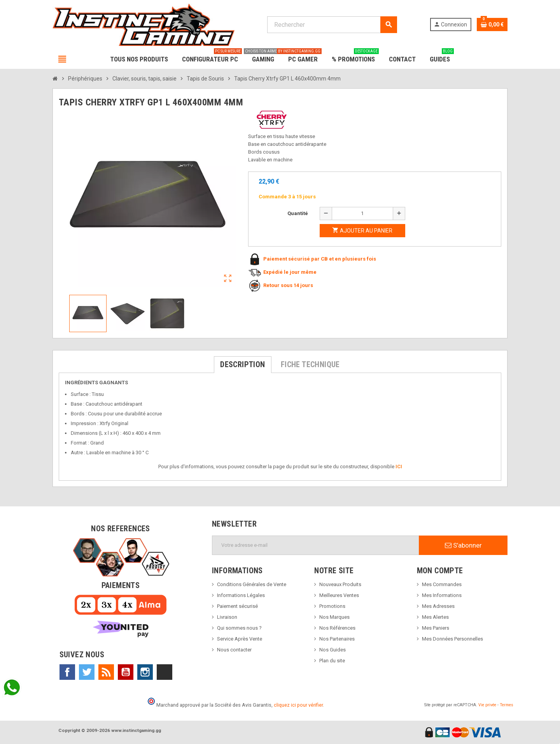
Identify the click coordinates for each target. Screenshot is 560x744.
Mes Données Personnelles (452, 639)
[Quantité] (362, 214)
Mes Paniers (436, 628)
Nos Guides (332, 650)
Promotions (332, 606)
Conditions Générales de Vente (252, 584)
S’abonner (463, 545)
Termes (507, 705)
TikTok (164, 672)
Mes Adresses (438, 606)
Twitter (87, 672)
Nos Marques (334, 617)
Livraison (227, 617)
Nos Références (337, 628)
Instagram (145, 672)
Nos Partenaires (337, 639)
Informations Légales (241, 595)
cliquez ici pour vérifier (298, 705)
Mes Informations (442, 595)
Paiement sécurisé (237, 606)
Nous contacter (234, 650)
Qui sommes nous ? (239, 628)
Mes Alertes (435, 617)
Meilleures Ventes (339, 595)
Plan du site (332, 661)
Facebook (67, 672)
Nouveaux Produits (340, 584)
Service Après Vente (240, 639)
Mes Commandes (442, 584)
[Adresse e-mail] (316, 545)
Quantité (298, 213)
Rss (106, 672)
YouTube (126, 672)
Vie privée (487, 705)
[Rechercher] (332, 25)
